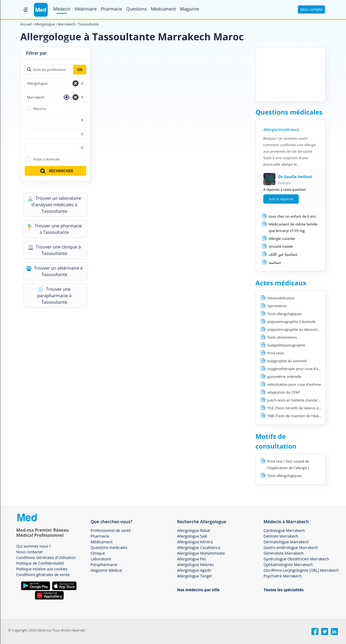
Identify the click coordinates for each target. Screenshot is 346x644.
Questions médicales (109, 547)
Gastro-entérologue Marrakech (291, 547)
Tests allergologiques (285, 314)
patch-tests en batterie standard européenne (304, 400)
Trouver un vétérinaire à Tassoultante (54, 271)
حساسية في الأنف (283, 254)
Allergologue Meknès (195, 565)
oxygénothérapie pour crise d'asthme (298, 369)
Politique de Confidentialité (40, 563)
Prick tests (276, 353)
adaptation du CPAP (284, 392)
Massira (39, 109)
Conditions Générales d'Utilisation (46, 558)
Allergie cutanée (282, 238)
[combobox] (55, 83)
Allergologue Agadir (194, 570)
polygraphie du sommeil (287, 361)
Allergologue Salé (192, 536)
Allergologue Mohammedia (201, 553)
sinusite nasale (281, 246)
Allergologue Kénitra (195, 542)
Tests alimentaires (282, 337)
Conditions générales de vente (43, 575)
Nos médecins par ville (198, 590)
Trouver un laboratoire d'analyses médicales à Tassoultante (54, 205)
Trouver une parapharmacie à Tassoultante (54, 296)
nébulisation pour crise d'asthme (294, 384)
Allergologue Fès (192, 559)
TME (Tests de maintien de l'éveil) (294, 416)
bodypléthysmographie (286, 345)
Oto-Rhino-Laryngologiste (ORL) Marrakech (301, 570)
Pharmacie (112, 9)
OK (80, 69)
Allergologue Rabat (194, 530)
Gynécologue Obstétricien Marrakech (296, 559)
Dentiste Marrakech (281, 536)
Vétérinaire (86, 9)
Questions (137, 9)
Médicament (163, 9)
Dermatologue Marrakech (286, 542)
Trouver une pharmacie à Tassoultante (54, 229)
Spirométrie (277, 306)
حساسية (275, 262)
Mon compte (312, 9)
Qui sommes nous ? (34, 546)
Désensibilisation (281, 298)
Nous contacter (30, 552)
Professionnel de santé (111, 530)
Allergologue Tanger (195, 576)
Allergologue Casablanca (199, 547)
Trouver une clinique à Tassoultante (54, 250)
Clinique (98, 553)
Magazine (190, 9)
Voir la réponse (281, 199)
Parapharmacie (104, 565)
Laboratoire (101, 559)
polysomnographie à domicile (292, 322)
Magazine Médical (106, 570)
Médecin (62, 9)
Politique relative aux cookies (42, 569)
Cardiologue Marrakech (284, 530)
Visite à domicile (46, 159)
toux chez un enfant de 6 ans (292, 216)
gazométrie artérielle (284, 377)
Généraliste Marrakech (284, 553)
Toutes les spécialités (284, 590)
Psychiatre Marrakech (283, 576)
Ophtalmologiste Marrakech (288, 565)
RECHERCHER (56, 171)
